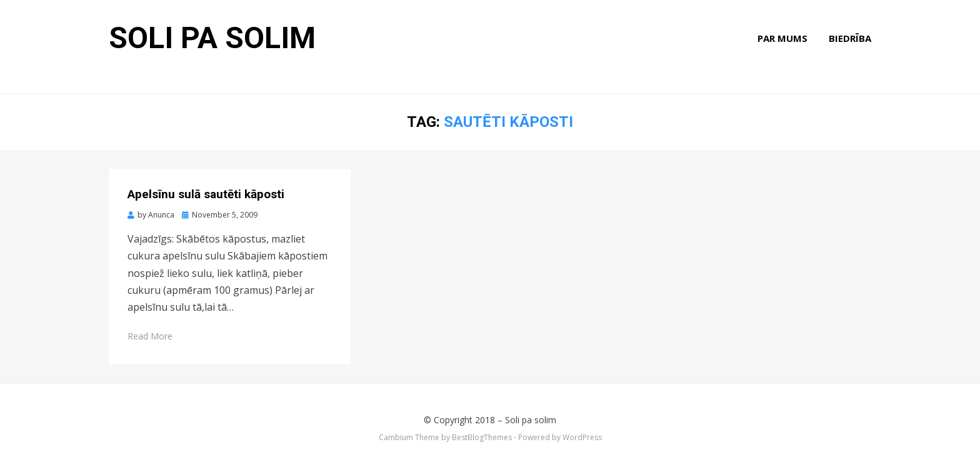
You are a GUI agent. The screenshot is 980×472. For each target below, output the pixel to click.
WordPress (582, 437)
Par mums (782, 38)
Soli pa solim (212, 38)
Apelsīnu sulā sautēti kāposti (206, 194)
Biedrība (850, 38)
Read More (150, 336)
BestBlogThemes (482, 437)
